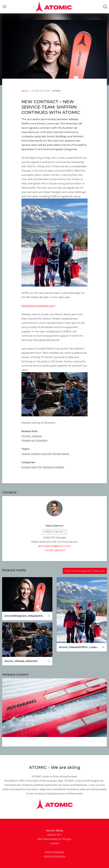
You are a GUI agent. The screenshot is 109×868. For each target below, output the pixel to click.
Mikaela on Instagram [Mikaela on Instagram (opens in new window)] (35, 440)
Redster (59, 467)
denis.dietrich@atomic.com (54, 546)
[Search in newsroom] (105, 7)
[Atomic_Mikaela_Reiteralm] (27, 640)
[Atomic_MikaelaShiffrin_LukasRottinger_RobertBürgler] (82, 610)
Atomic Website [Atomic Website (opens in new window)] (54, 852)
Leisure (26, 454)
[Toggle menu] (5, 7)
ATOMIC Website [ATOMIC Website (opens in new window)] (32, 436)
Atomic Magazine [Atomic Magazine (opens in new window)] (54, 856)
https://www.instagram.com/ (38, 306)
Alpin (34, 467)
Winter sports (61, 454)
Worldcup (48, 467)
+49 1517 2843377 (55, 550)
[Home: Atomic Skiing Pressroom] (54, 7)
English (26, 467)
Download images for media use (85, 571)
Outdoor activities (42, 454)
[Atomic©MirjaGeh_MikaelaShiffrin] (27, 594)
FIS (40, 467)
